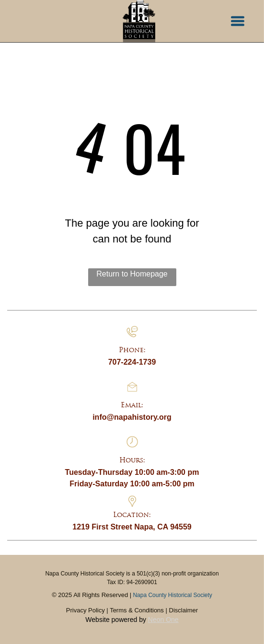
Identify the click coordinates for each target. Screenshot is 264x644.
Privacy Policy (86, 610)
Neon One (163, 620)
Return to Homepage (132, 274)
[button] (238, 21)
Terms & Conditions (137, 610)
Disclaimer (184, 610)
